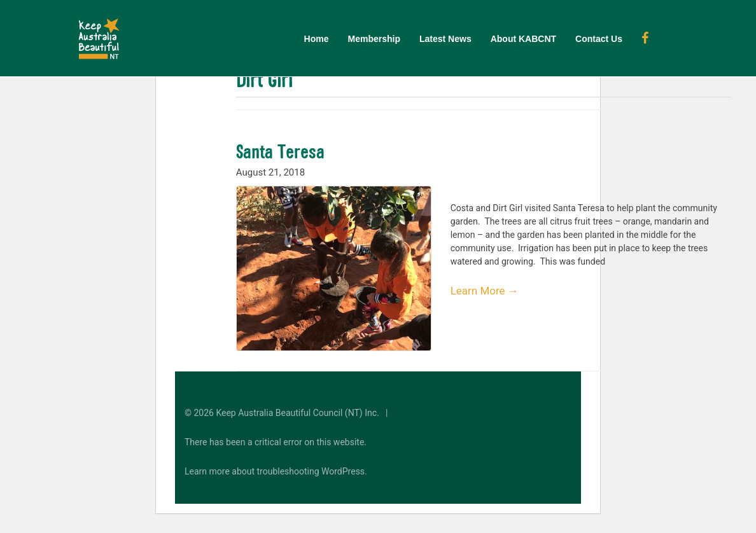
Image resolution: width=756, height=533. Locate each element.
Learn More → (485, 291)
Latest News (445, 39)
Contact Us (599, 39)
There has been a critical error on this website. (276, 442)
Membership (374, 39)
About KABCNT (523, 39)
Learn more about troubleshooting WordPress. (276, 471)
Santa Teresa (280, 151)
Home (317, 39)
